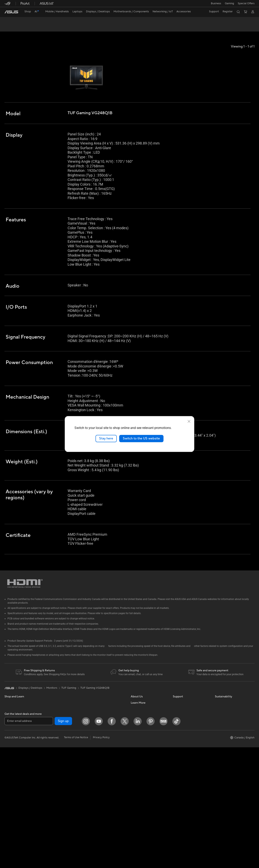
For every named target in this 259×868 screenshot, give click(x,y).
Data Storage (54, 757)
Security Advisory (183, 769)
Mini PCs (52, 696)
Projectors (11, 751)
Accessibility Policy (142, 805)
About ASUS (138, 696)
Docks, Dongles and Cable (104, 766)
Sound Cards (54, 745)
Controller (94, 772)
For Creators (12, 721)
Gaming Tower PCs (16, 769)
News (134, 720)
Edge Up (136, 781)
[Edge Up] (163, 842)
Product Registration (185, 751)
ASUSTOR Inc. (139, 738)
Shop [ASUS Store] (28, 12)
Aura (134, 824)
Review (44, 28)
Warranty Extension (185, 775)
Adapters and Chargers (102, 760)
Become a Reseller (142, 775)
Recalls (177, 763)
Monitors (10, 745)
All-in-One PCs (13, 757)
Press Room (138, 726)
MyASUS (178, 744)
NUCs (8, 775)
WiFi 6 (50, 775)
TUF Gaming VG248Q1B (27, 21)
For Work (10, 715)
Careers (135, 744)
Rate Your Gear (140, 799)
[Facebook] (112, 842)
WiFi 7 (50, 769)
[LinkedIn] (138, 842)
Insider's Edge (139, 787)
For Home (10, 709)
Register (228, 12)
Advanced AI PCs (141, 811)
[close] (189, 421)
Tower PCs (11, 763)
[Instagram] (86, 842)
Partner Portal (139, 763)
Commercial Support (185, 720)
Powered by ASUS (142, 793)
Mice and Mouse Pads (101, 736)
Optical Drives (55, 751)
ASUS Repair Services (186, 702)
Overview (10, 28)
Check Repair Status (185, 714)
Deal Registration (183, 732)
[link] (11, 12)
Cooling (51, 727)
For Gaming (11, 733)
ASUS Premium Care (185, 696)
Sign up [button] (63, 842)
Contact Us (180, 726)
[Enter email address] (29, 842)
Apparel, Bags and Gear (102, 754)
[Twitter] (125, 842)
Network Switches (99, 705)
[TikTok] (176, 842)
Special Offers (246, 3)
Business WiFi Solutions (102, 711)
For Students (12, 727)
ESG (218, 696)
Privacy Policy (101, 858)
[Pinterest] (151, 842)
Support (59, 28)
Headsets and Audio (100, 742)
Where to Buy (139, 732)
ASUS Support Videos (186, 708)
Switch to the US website (141, 438)
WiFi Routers (54, 781)
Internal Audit (139, 708)
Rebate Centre (182, 757)
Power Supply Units (58, 739)
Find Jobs (136, 702)
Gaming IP (94, 778)
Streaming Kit (96, 748)
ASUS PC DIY (139, 769)
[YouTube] (99, 842)
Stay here (106, 438)
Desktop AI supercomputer (104, 717)
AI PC (134, 757)
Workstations (54, 702)
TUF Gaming (69, 681)
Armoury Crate (140, 817)
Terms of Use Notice (76, 858)
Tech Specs (28, 28)
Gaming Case (54, 720)
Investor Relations (142, 714)
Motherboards (55, 714)
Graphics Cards (56, 733)
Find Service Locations (186, 738)
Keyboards (95, 730)
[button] (216, 3)
